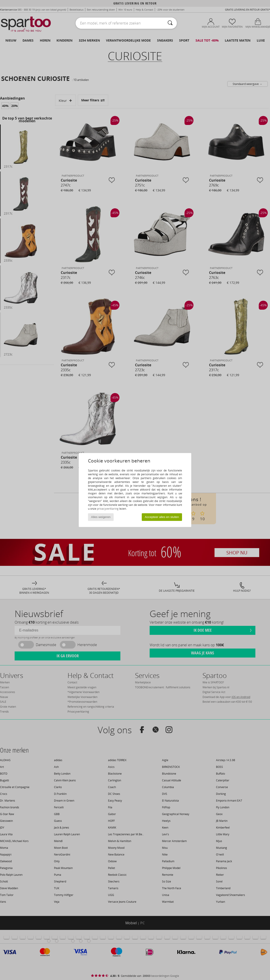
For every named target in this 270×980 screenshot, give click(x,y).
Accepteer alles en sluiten (162, 517)
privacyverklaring (108, 509)
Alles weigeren (101, 517)
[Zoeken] (170, 23)
